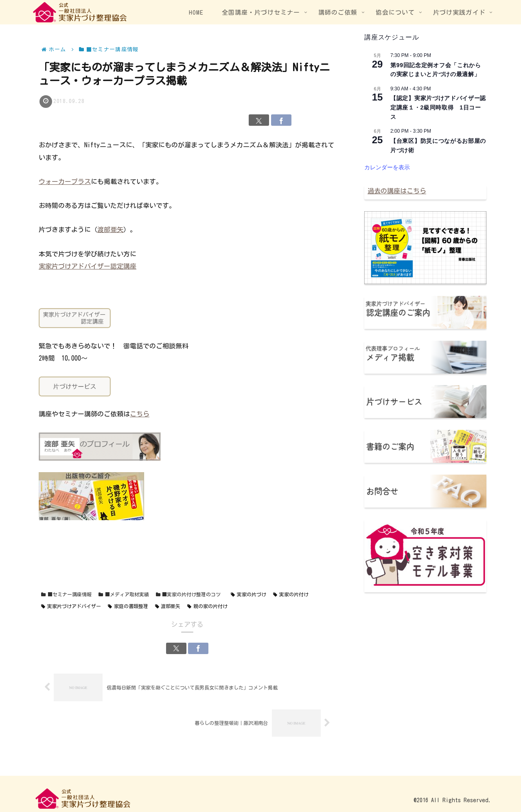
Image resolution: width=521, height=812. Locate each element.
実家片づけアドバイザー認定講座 (88, 266)
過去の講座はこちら (397, 191)
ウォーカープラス (65, 182)
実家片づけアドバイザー (71, 606)
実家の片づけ (248, 594)
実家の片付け (291, 594)
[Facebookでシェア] (281, 120)
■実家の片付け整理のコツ (188, 594)
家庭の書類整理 (128, 606)
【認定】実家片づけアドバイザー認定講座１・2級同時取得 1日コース (438, 107)
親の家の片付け (207, 606)
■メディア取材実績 (124, 594)
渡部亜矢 (110, 230)
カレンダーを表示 (387, 167)
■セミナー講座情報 (66, 594)
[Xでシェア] (259, 120)
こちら (140, 414)
